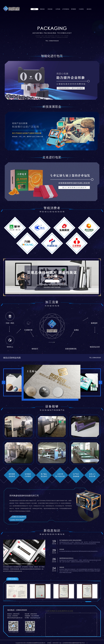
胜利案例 (73, 9)
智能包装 (42, 9)
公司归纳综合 (66, 9)
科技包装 (50, 9)
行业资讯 (81, 9)
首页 (34, 9)
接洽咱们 (89, 9)
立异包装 (58, 9)
